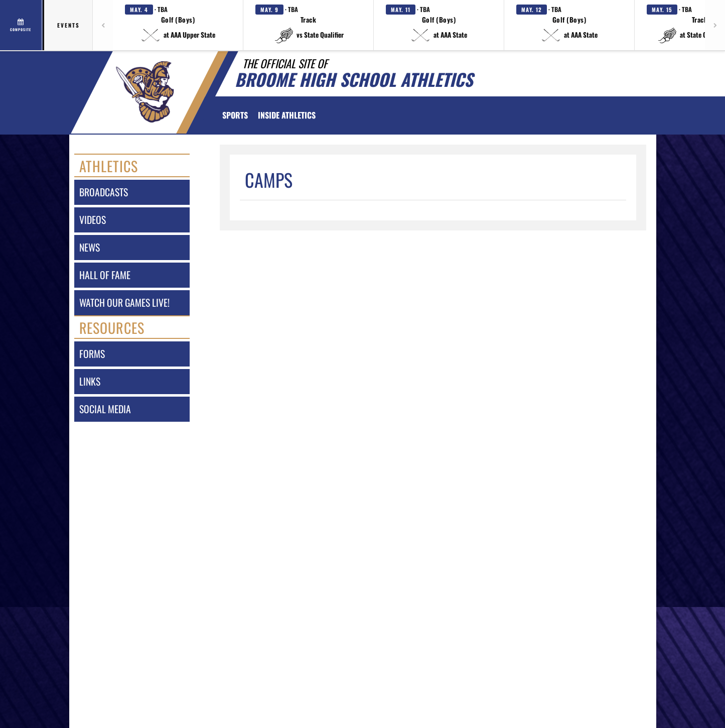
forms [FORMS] (92, 354)
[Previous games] (103, 25)
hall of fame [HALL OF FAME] (105, 275)
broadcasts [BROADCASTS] (104, 192)
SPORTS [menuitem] (235, 115)
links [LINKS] (90, 381)
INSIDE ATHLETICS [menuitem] (287, 115)
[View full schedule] (21, 25)
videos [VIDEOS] (93, 220)
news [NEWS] (90, 247)
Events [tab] (68, 25)
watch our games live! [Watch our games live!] (124, 302)
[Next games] (715, 25)
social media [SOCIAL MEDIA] (105, 409)
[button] (178, 25)
